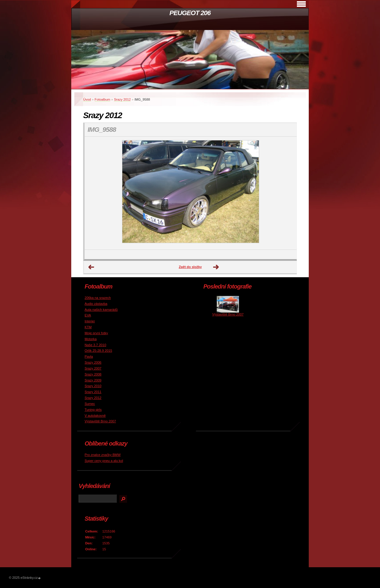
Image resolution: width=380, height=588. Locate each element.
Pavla (89, 356)
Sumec (90, 404)
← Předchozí (91, 267)
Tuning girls (93, 410)
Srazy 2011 (93, 392)
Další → (216, 267)
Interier (90, 321)
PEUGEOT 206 (190, 13)
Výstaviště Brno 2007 (100, 421)
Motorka (91, 339)
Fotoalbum (103, 99)
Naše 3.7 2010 (95, 345)
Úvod (87, 99)
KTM (88, 327)
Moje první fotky (96, 333)
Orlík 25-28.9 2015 (98, 351)
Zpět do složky (190, 267)
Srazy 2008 (93, 374)
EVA (88, 315)
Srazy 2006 (93, 362)
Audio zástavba (96, 304)
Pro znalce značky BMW (103, 455)
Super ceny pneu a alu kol (104, 461)
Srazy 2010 (93, 386)
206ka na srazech (98, 298)
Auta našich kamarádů (101, 310)
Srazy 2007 (93, 368)
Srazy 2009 (93, 380)
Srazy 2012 (122, 99)
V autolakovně (95, 416)
